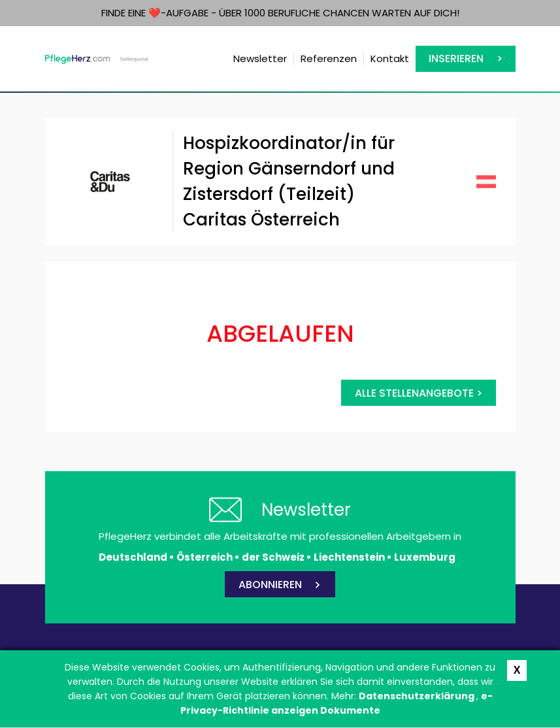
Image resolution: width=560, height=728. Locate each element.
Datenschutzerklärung (418, 696)
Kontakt (390, 58)
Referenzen (329, 58)
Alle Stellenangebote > (419, 393)
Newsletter (260, 58)
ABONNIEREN (270, 585)
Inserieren (456, 58)
